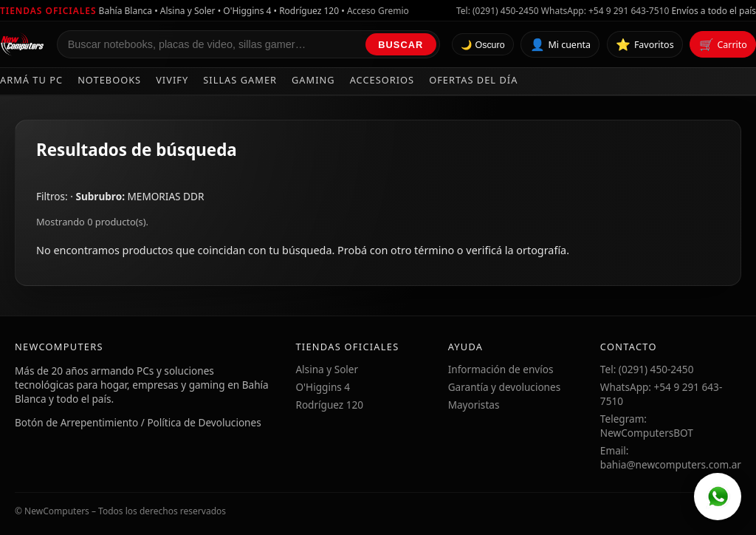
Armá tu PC (31, 80)
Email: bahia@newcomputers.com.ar (671, 457)
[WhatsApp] (718, 497)
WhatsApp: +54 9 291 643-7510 (605, 11)
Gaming (313, 80)
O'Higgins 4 (323, 387)
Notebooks (109, 80)
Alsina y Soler (327, 369)
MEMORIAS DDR (166, 196)
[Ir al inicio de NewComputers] (23, 44)
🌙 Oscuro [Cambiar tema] (483, 45)
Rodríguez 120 (329, 405)
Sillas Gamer (240, 80)
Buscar (401, 45)
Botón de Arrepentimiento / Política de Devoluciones (138, 422)
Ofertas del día (473, 80)
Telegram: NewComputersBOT (647, 426)
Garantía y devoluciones (505, 387)
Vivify (172, 80)
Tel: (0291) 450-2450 (498, 11)
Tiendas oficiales (48, 11)
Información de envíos (501, 369)
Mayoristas (474, 405)
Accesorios (382, 80)
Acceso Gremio (378, 11)
